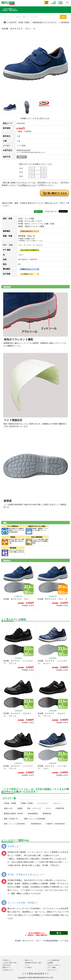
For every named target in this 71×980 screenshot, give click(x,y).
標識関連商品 (36, 824)
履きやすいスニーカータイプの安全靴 (23, 908)
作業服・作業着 (27, 803)
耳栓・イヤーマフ (34, 808)
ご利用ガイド (7, 960)
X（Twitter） (29, 967)
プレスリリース (52, 970)
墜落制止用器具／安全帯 (13, 814)
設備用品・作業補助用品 (55, 824)
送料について (29, 960)
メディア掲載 (51, 967)
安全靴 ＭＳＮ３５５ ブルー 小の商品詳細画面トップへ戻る (42, 941)
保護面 (20, 808)
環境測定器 (47, 814)
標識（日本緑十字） (12, 819)
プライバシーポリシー (54, 965)
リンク (27, 965)
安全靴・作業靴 (24, 22)
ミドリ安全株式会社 (53, 960)
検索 (63, 17)
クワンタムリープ (60, 912)
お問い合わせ (7, 965)
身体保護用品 (33, 814)
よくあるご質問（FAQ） (10, 963)
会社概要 (50, 963)
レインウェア (43, 803)
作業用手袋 (60, 808)
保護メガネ (8, 808)
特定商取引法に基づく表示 (33, 963)
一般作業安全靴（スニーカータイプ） (44, 22)
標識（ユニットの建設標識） (15, 824)
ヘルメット (57, 803)
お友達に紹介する (51, 211)
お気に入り (38, 212)
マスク (48, 808)
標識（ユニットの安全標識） (35, 819)
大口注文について (8, 970)
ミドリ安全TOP (10, 22)
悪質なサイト (7, 967)
